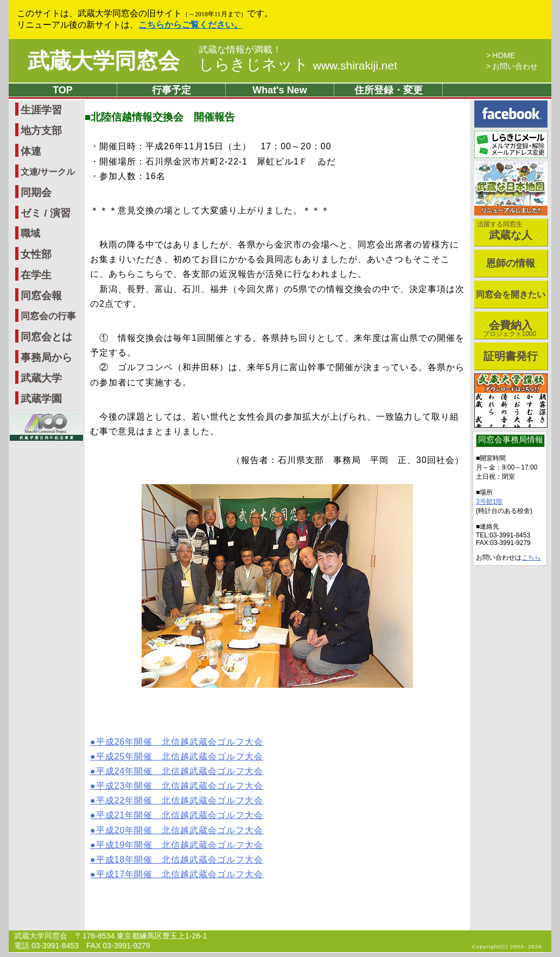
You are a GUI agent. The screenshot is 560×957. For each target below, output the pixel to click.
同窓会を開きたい (511, 294)
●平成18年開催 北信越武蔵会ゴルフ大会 (177, 860)
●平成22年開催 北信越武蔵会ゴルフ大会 (177, 800)
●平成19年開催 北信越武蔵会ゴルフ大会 (177, 845)
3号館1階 (489, 502)
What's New (279, 90)
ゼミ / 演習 (46, 213)
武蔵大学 (41, 378)
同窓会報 (41, 296)
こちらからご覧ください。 (190, 25)
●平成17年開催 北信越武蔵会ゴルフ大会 (177, 874)
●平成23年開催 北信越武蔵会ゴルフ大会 (177, 786)
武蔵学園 (41, 399)
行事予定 (171, 90)
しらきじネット (298, 64)
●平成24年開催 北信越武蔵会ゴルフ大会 (177, 771)
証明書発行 (511, 356)
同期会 (36, 192)
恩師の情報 (511, 263)
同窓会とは (46, 337)
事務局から (46, 357)
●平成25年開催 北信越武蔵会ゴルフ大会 (177, 756)
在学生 (36, 275)
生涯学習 (41, 110)
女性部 (36, 254)
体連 (31, 151)
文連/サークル (48, 172)
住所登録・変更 (389, 90)
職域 (30, 233)
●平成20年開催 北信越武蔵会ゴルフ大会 (177, 830)
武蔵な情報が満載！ (240, 50)
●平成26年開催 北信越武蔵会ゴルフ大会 (177, 742)
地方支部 (41, 131)
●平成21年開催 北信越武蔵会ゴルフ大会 (177, 815)
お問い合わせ (515, 66)
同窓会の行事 (48, 316)
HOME (504, 55)
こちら (531, 557)
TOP (63, 90)
